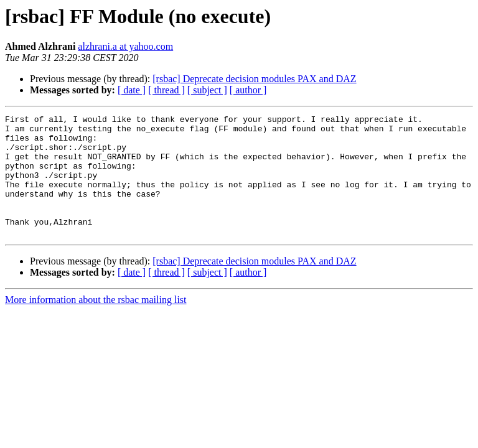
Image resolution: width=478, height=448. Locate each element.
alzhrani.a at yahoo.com (125, 46)
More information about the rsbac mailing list (96, 324)
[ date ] (132, 90)
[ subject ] (207, 90)
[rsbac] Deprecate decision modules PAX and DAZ (254, 79)
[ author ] (248, 90)
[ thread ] (166, 90)
